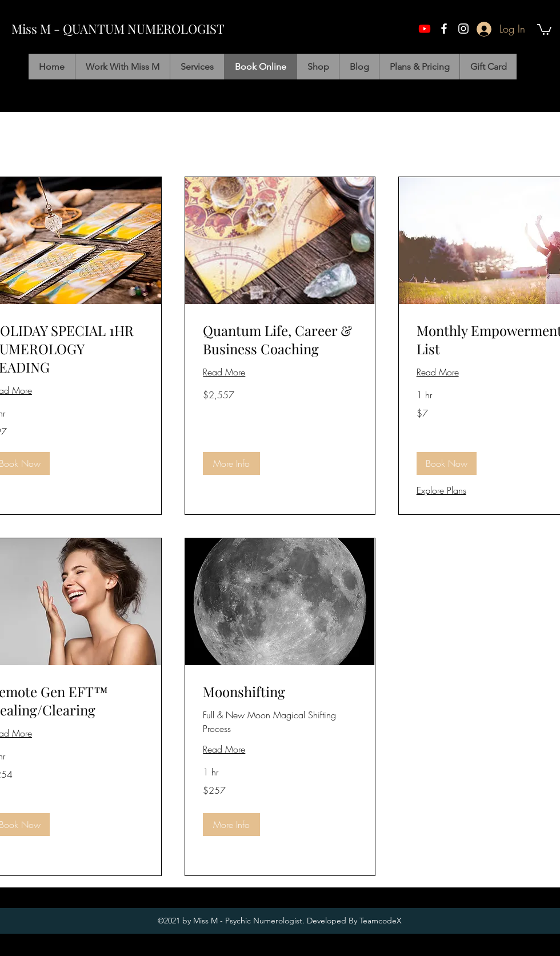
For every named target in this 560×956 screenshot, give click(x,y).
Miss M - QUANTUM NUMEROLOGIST (118, 29)
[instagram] (463, 29)
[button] (544, 29)
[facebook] (444, 29)
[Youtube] (425, 29)
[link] (280, 340)
